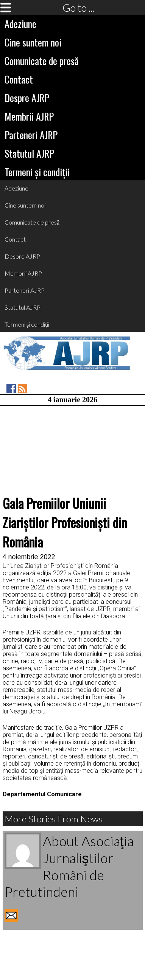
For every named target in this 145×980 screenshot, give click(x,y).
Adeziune (20, 24)
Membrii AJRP (29, 116)
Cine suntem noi (33, 42)
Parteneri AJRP (31, 135)
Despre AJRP (27, 98)
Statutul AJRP (29, 153)
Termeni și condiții (37, 172)
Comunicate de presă (42, 61)
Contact (19, 79)
